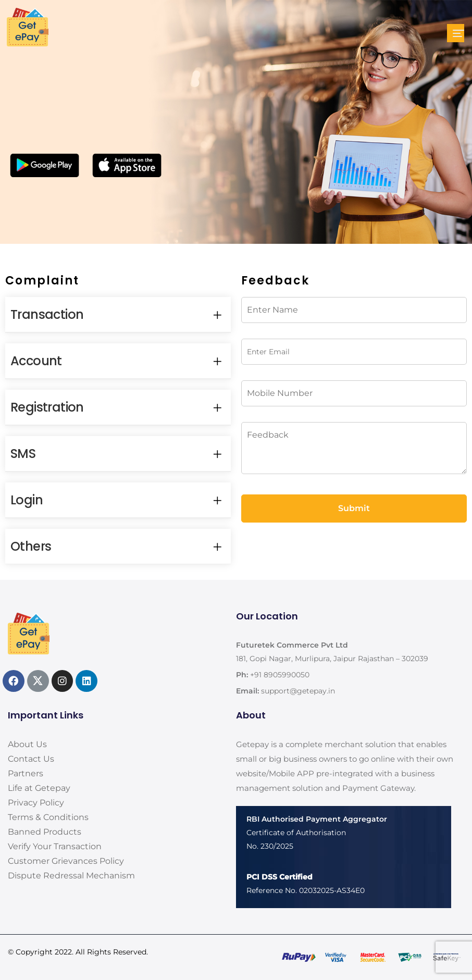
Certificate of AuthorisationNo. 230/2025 (317, 833)
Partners (26, 773)
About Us (27, 744)
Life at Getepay (39, 788)
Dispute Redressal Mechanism (71, 876)
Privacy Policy (36, 803)
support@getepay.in (298, 691)
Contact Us (31, 759)
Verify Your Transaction (55, 846)
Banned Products (45, 832)
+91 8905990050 (280, 675)
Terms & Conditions (48, 817)
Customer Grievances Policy (66, 861)
